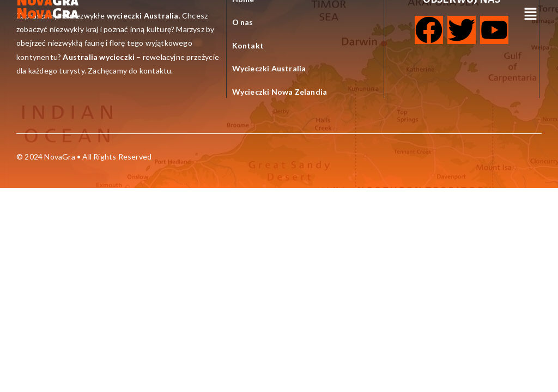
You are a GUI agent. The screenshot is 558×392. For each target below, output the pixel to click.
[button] (531, 14)
